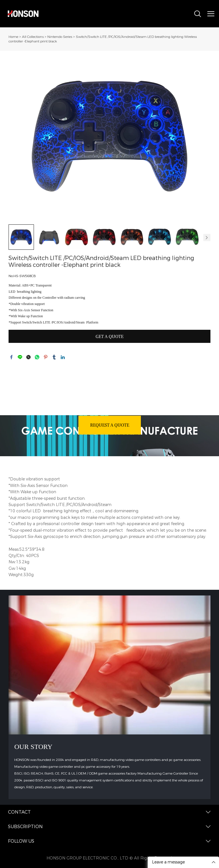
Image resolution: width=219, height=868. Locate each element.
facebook (11, 357)
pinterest (46, 357)
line (20, 357)
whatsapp (37, 357)
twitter (29, 357)
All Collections (33, 37)
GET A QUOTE (109, 337)
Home (13, 37)
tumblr (54, 357)
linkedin (63, 357)
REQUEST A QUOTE (110, 425)
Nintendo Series (60, 37)
